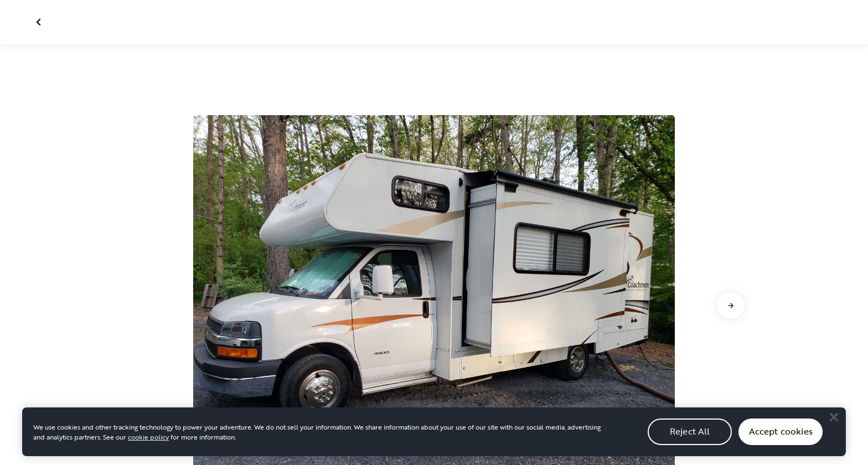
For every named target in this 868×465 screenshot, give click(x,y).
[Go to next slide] (731, 306)
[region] (434, 437)
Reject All (690, 437)
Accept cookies (781, 437)
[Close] (834, 422)
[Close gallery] (40, 22)
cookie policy (148, 442)
